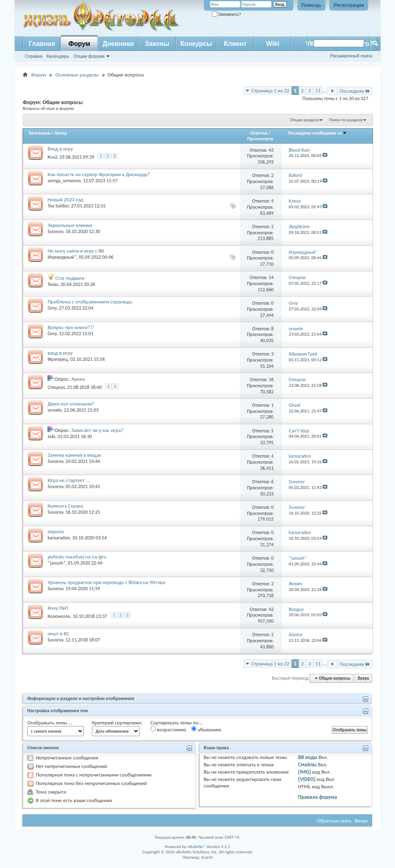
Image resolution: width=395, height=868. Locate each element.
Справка (34, 56)
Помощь (311, 5)
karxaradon (59, 538)
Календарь (58, 56)
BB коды (308, 757)
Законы (157, 44)
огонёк (55, 410)
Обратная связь (334, 821)
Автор (61, 133)
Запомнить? (227, 14)
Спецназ (56, 387)
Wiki (273, 44)
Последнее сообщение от (317, 133)
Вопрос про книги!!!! (71, 327)
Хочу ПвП (58, 608)
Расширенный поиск (351, 56)
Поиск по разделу (346, 120)
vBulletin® (196, 847)
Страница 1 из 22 (270, 91)
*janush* (57, 563)
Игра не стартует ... (69, 480)
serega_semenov (64, 181)
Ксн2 (52, 157)
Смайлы (308, 764)
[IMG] (305, 772)
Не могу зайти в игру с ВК (76, 251)
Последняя (355, 91)
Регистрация (349, 5)
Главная (42, 44)
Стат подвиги (70, 278)
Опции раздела (304, 120)
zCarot (207, 857)
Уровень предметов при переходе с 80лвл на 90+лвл (107, 582)
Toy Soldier (58, 206)
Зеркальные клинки (70, 225)
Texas (53, 284)
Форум (79, 44)
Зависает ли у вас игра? (97, 430)
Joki (51, 436)
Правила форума (318, 797)
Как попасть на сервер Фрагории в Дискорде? (99, 174)
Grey (52, 308)
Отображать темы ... (50, 723)
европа (56, 531)
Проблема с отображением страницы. (90, 302)
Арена (78, 379)
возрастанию (168, 729)
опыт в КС (58, 634)
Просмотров (260, 139)
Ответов (259, 133)
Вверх (363, 678)
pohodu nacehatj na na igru (77, 557)
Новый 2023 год (65, 200)
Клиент (235, 44)
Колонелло (59, 616)
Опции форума (89, 56)
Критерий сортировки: (117, 723)
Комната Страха (65, 506)
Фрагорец (58, 359)
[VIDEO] (307, 779)
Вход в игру (60, 149)
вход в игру (60, 353)
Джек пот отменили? (71, 404)
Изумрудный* (62, 257)
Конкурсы (196, 44)
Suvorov (55, 231)
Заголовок (39, 133)
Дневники (118, 44)
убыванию (206, 729)
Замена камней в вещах (74, 455)
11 (318, 91)
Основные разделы (77, 75)
